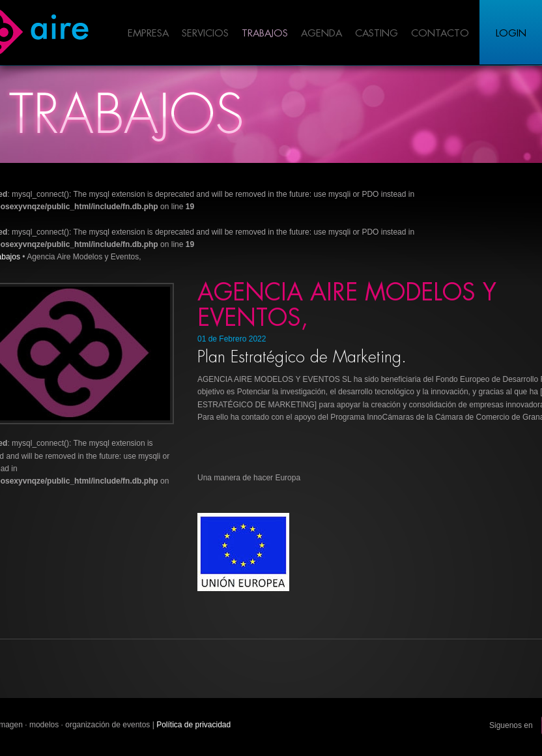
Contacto (440, 34)
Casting (377, 34)
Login (511, 34)
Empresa (148, 34)
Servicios (205, 34)
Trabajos (265, 34)
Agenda (321, 34)
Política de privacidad (193, 725)
